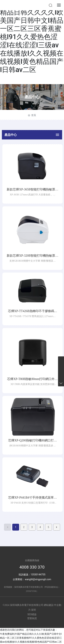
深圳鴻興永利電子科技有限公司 (29, 587)
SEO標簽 (32, 614)
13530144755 (38, 575)
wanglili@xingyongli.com (38, 579)
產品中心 (32, 97)
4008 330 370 (32, 567)
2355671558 (31, 591)
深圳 (33, 610)
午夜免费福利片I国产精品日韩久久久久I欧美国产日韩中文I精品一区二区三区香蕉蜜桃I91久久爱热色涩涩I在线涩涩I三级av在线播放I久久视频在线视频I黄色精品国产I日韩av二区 (32, 37)
